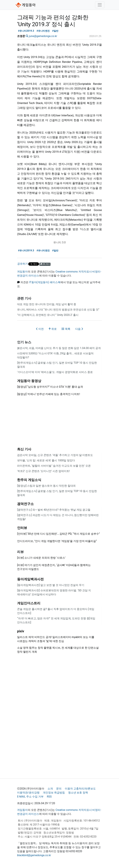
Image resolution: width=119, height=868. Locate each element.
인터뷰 (22, 528)
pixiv (21, 631)
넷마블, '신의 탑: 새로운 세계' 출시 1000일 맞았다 (46, 460)
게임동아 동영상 (29, 381)
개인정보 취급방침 (54, 793)
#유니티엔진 (43, 31)
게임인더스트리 (29, 603)
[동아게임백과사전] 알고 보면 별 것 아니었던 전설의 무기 (51, 585)
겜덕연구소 (25, 504)
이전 (40, 329)
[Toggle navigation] (100, 5)
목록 (66, 329)
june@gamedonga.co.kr (43, 36)
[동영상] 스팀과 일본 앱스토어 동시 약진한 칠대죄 (46, 486)
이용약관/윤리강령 (28, 793)
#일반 (55, 31)
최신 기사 (24, 449)
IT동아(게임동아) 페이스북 (45, 282)
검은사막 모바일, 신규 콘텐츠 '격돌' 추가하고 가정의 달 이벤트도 (55, 455)
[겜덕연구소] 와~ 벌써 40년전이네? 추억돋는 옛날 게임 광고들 (54, 510)
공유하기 (23, 264)
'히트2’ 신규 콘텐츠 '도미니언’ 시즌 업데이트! (43, 471)
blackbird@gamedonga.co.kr (34, 855)
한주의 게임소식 (29, 480)
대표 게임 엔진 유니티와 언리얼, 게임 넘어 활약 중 (47, 304)
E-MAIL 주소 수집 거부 (30, 797)
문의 (59, 789)
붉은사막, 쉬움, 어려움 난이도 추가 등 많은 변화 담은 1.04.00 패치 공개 (59, 348)
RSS (49, 797)
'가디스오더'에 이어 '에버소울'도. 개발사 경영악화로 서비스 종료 (55, 372)
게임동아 (22, 272)
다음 (79, 329)
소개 (50, 789)
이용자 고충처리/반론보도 (80, 789)
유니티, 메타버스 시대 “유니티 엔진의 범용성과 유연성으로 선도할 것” (58, 310)
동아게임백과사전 (30, 579)
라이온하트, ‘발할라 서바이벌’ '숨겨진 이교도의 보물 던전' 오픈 (54, 466)
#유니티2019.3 (26, 31)
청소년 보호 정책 (78, 793)
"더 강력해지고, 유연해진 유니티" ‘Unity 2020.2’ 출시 (48, 315)
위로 (53, 329)
